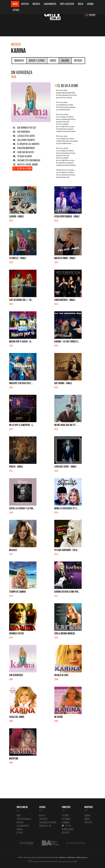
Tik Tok (66, 826)
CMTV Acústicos (67, 4)
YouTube (65, 815)
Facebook (66, 822)
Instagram (66, 819)
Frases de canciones (48, 822)
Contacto (66, 833)
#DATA (81, 4)
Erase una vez (45, 826)
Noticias (36, 4)
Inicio (15, 4)
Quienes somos (68, 829)
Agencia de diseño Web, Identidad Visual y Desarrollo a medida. (52, 861)
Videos (53, 60)
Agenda (90, 4)
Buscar (90, 15)
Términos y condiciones (67, 857)
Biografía (19, 60)
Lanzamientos (50, 4)
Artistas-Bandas (24, 819)
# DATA (42, 815)
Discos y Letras (37, 60)
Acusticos (43, 819)
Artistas (25, 4)
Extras (16, 10)
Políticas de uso (82, 857)
